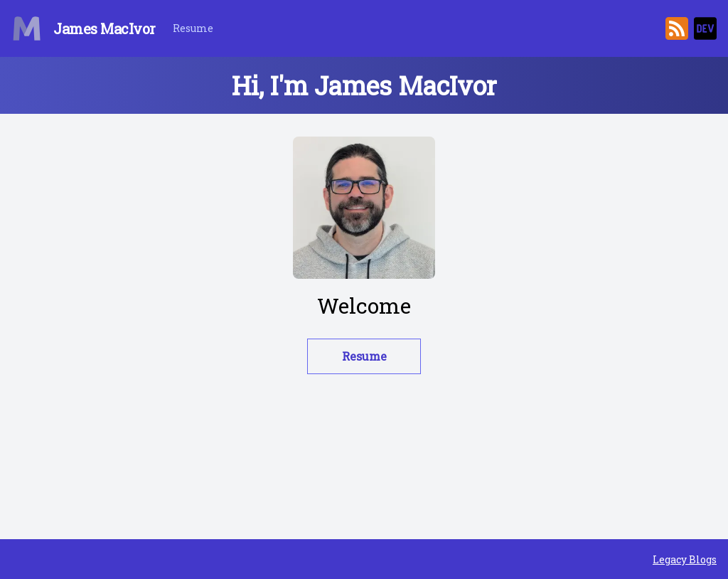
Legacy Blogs (685, 559)
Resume (193, 28)
